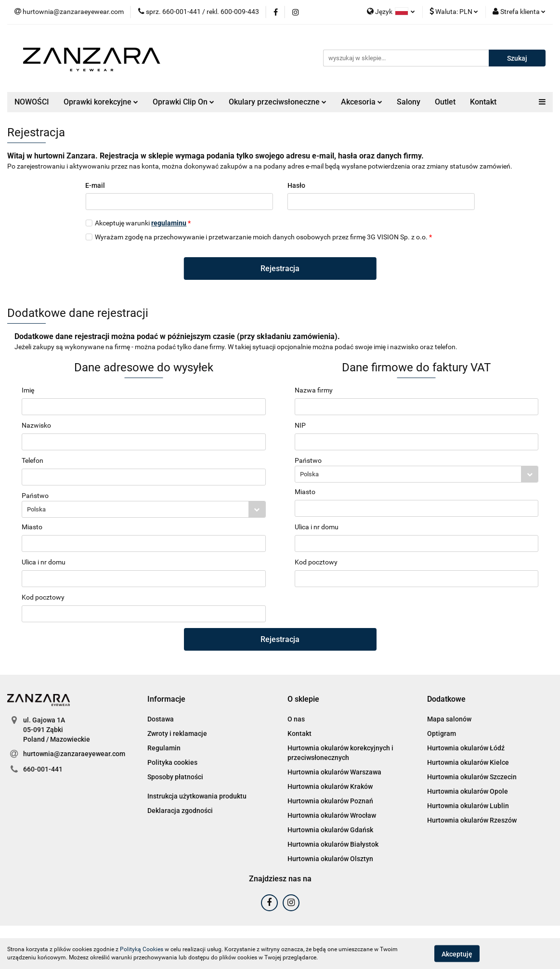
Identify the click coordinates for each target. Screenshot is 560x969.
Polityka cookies (172, 762)
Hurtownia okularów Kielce (468, 762)
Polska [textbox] (36, 509)
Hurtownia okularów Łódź (466, 748)
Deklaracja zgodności (180, 811)
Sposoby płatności (175, 777)
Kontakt (483, 102)
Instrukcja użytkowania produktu (197, 796)
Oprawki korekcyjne (101, 102)
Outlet (445, 102)
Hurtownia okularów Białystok (333, 844)
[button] (166, 700)
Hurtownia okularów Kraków (330, 786)
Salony (409, 102)
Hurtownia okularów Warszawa (334, 772)
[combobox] (144, 509)
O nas (296, 719)
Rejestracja (280, 268)
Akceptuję (457, 954)
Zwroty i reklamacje (177, 733)
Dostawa (161, 719)
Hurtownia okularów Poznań (330, 801)
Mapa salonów (449, 719)
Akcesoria (362, 102)
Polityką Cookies (142, 949)
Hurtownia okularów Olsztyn (330, 859)
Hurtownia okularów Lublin (468, 806)
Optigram (442, 733)
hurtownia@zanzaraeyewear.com (74, 754)
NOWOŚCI (32, 102)
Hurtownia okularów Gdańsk (330, 830)
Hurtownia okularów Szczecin (472, 777)
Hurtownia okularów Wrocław (332, 815)
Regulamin (164, 748)
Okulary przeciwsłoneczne (278, 102)
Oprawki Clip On (183, 102)
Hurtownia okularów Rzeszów (472, 820)
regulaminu (169, 223)
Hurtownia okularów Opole (468, 791)
